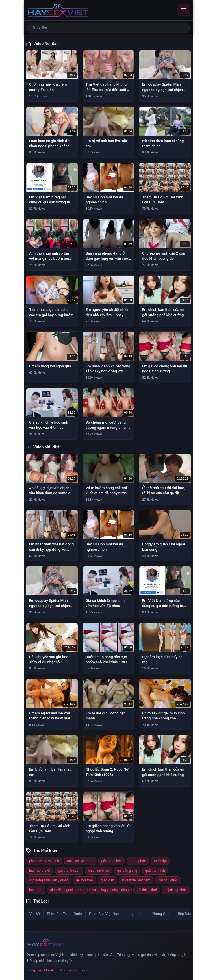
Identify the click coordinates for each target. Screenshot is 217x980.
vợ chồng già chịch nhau (111, 890)
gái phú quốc (168, 880)
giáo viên (108, 880)
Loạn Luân (136, 914)
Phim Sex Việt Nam (105, 914)
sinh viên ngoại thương (67, 890)
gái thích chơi (147, 890)
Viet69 (35, 914)
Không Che (160, 914)
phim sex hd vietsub (44, 861)
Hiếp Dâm (184, 914)
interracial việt (40, 871)
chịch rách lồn (99, 871)
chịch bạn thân (176, 890)
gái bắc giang (127, 871)
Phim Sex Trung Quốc (64, 914)
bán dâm (36, 890)
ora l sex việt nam (80, 861)
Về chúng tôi (69, 970)
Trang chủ (34, 970)
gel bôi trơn (84, 880)
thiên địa (160, 861)
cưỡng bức (138, 861)
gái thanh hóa (111, 861)
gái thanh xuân (69, 871)
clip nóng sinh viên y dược (49, 880)
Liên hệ (85, 970)
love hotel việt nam (136, 880)
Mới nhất (50, 970)
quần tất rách (155, 871)
